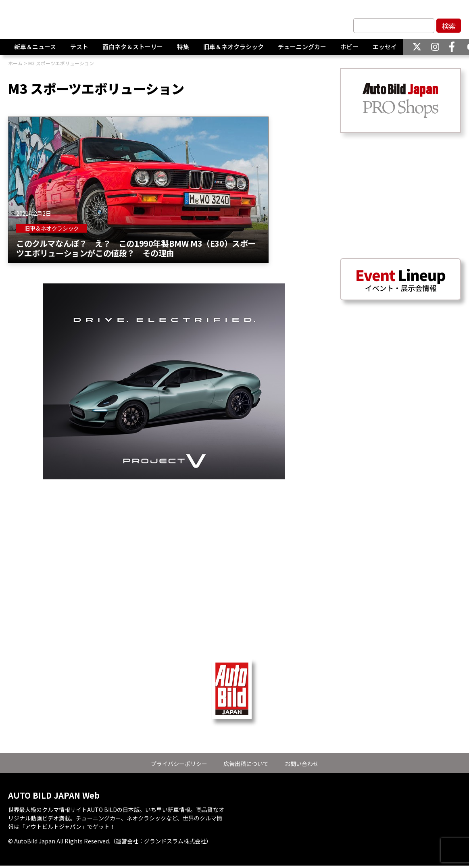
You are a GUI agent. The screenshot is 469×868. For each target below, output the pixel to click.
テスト (79, 47)
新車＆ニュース (35, 47)
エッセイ (385, 47)
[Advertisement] (164, 536)
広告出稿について (246, 764)
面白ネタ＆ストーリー (133, 47)
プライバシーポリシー (179, 764)
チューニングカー (302, 47)
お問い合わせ (302, 764)
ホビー (349, 47)
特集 (183, 47)
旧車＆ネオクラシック (233, 47)
